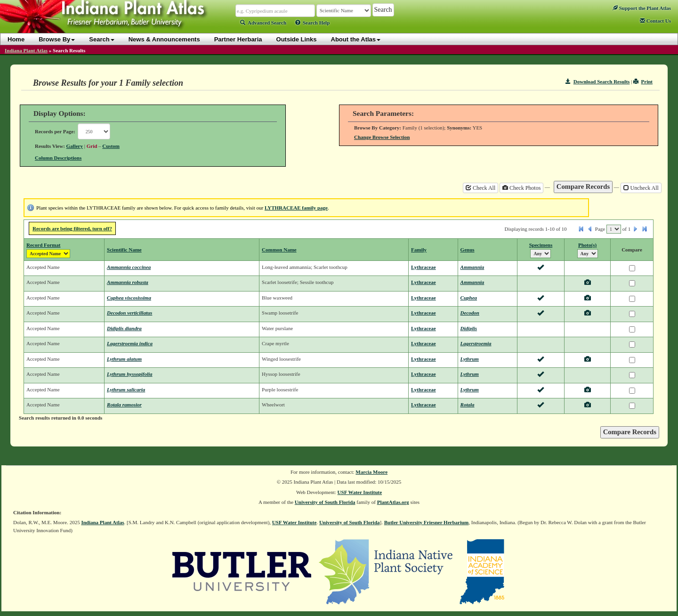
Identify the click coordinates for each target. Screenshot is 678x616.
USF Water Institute (360, 492)
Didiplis (469, 328)
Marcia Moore (371, 472)
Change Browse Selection (382, 137)
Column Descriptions (58, 158)
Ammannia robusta (128, 282)
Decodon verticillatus (129, 313)
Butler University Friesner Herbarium (427, 522)
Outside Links (297, 39)
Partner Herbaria (238, 39)
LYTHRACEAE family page (296, 208)
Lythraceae (424, 267)
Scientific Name (124, 250)
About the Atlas (356, 39)
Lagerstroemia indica (130, 343)
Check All (480, 188)
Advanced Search (263, 23)
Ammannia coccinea (129, 267)
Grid (92, 146)
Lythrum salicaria (126, 389)
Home (16, 39)
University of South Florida (325, 502)
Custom (111, 146)
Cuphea (469, 298)
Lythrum (470, 359)
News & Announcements (164, 39)
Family (419, 250)
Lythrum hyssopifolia (129, 374)
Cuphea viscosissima (129, 298)
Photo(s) (587, 245)
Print (643, 81)
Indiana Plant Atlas (26, 50)
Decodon (470, 313)
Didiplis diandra (124, 328)
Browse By (57, 39)
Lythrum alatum (124, 359)
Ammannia (472, 267)
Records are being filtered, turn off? (72, 228)
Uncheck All (641, 188)
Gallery (75, 146)
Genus (468, 250)
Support (642, 8)
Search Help (313, 23)
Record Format (43, 245)
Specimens (541, 245)
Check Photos (521, 188)
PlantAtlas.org (393, 502)
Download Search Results (597, 81)
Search (101, 39)
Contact (655, 21)
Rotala (468, 405)
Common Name (279, 250)
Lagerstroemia (476, 343)
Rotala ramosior (124, 405)
